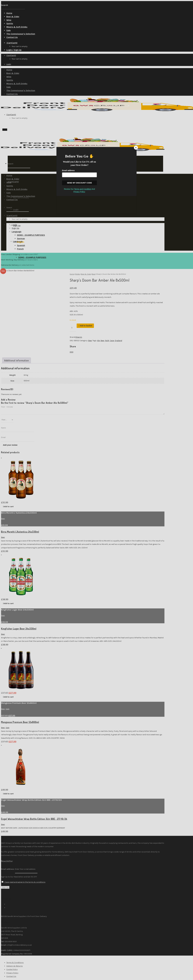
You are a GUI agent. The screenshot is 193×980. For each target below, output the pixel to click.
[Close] (136, 148)
